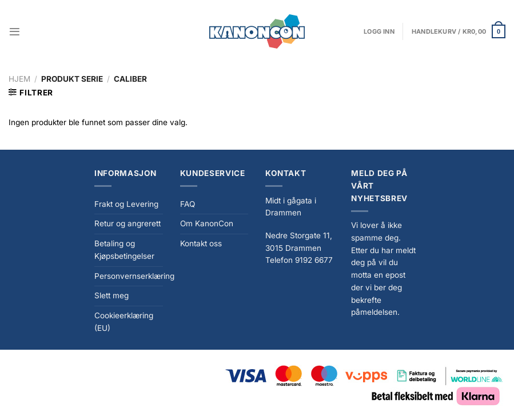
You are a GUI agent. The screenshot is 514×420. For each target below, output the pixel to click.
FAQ (188, 204)
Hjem (19, 79)
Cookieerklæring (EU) (124, 322)
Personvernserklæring (134, 276)
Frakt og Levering (126, 204)
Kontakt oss (201, 243)
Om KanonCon (207, 223)
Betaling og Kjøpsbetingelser (124, 250)
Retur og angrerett (127, 223)
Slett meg (111, 295)
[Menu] (15, 32)
